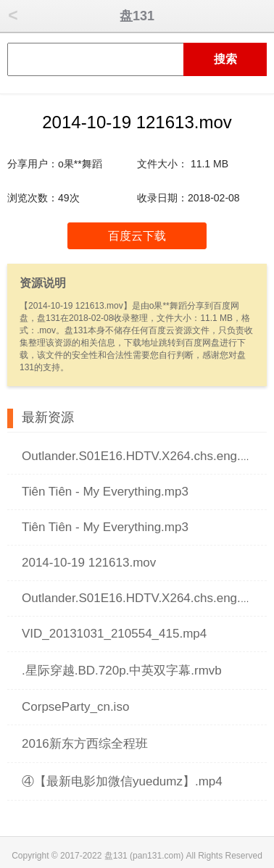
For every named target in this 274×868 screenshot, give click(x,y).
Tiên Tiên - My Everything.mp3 (105, 492)
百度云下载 (137, 236)
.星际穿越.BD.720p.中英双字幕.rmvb (122, 671)
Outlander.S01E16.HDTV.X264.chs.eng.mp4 (143, 456)
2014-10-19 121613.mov (89, 563)
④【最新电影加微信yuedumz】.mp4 (122, 781)
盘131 (137, 16)
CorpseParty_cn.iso (75, 707)
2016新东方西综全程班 (85, 744)
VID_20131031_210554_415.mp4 (114, 634)
